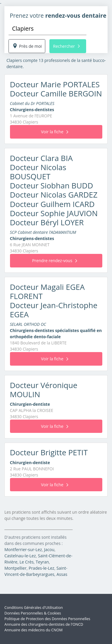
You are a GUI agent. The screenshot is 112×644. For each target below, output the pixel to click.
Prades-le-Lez (41, 568)
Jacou (49, 549)
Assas (62, 574)
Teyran (42, 562)
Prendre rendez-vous (55, 261)
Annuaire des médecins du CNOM (34, 630)
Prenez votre (58, 15)
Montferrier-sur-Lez (23, 549)
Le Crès (26, 562)
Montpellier (15, 568)
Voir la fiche (54, 132)
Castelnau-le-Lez (20, 556)
